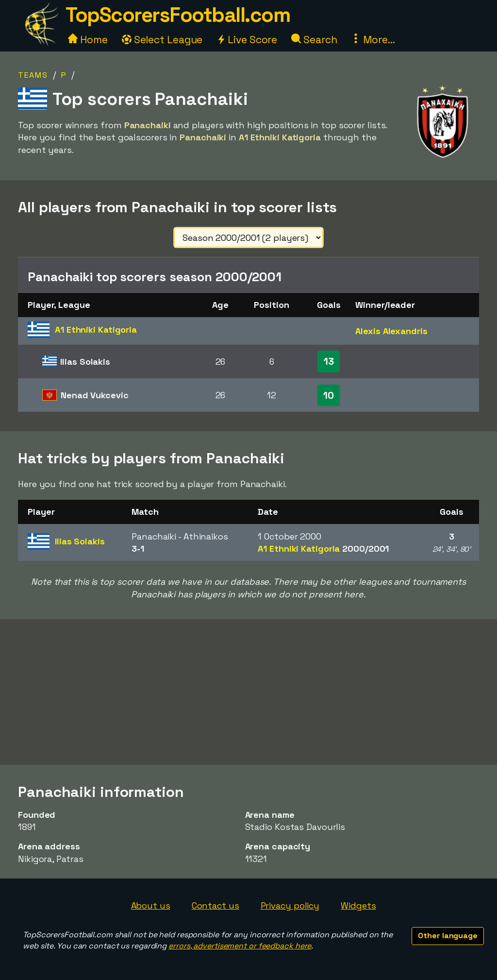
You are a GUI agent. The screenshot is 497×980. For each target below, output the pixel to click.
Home (88, 40)
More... (373, 40)
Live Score (247, 40)
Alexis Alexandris (391, 331)
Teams (33, 75)
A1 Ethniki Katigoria (323, 549)
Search (314, 40)
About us (151, 905)
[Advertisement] (248, 692)
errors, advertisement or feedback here (240, 946)
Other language (448, 936)
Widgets (358, 905)
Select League (162, 40)
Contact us (215, 905)
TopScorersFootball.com (178, 15)
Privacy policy (290, 905)
